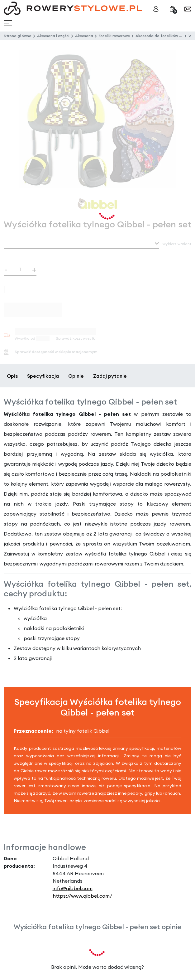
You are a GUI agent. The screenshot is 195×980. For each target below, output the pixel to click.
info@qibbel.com (73, 888)
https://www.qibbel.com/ (82, 896)
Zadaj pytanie (110, 376)
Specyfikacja (43, 376)
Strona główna (18, 36)
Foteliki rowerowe (114, 36)
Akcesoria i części (53, 36)
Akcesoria (84, 36)
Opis (12, 376)
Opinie (76, 376)
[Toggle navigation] (9, 23)
